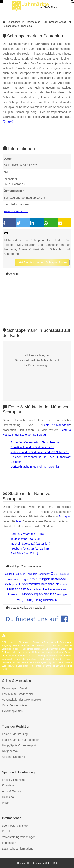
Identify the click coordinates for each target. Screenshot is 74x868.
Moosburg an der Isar (39, 594)
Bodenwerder (30, 584)
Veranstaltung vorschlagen (19, 837)
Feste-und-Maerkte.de (56, 425)
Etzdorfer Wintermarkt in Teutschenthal (35, 442)
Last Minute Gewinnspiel (17, 694)
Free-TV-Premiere (13, 780)
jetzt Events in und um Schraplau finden (42, 262)
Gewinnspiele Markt (14, 688)
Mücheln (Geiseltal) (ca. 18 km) (30, 544)
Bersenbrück (50, 584)
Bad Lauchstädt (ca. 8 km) (27, 534)
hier (18, 521)
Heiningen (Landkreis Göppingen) (32, 574)
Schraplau (65, 516)
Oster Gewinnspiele (14, 705)
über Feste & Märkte (15, 826)
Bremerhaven (60, 590)
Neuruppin (62, 595)
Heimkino (8, 797)
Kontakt (7, 831)
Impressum (9, 843)
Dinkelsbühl (50, 600)
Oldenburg (14, 594)
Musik (6, 803)
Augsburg (25, 600)
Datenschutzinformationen (18, 849)
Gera (31, 579)
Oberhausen (60, 574)
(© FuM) (8, 122)
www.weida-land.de (16, 211)
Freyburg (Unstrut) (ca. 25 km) (30, 549)
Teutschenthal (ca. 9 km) (26, 539)
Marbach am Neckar (39, 589)
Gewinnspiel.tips (12, 711)
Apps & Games (12, 791)
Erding (38, 600)
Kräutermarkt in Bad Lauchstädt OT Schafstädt (40, 452)
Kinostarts (8, 785)
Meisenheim (17, 589)
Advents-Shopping (14, 757)
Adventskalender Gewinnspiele (22, 700)
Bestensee (58, 579)
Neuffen (64, 584)
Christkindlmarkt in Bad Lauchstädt (33, 447)
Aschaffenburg (17, 579)
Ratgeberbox (10, 751)
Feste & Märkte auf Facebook (21, 740)
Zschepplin (12, 584)
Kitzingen (43, 579)
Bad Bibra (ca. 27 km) (24, 553)
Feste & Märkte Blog (15, 734)
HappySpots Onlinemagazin (20, 745)
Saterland (9, 574)
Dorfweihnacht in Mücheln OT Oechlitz (35, 467)
